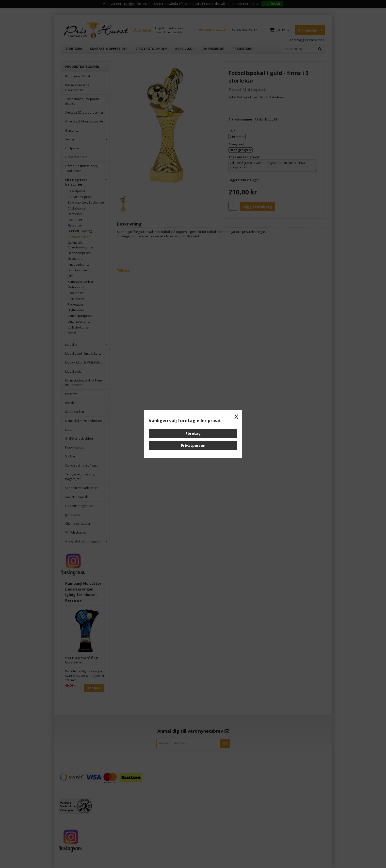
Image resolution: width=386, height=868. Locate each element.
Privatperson (193, 445)
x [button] (236, 416)
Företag (193, 433)
